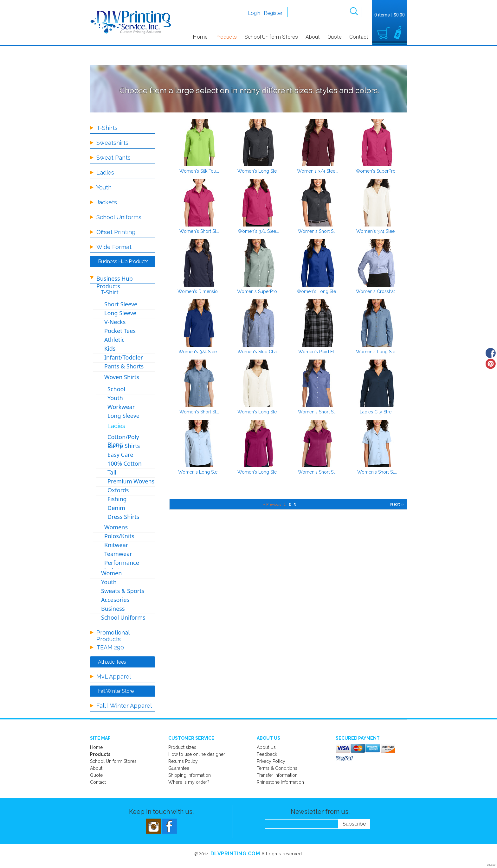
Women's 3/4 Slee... (318, 171)
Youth (104, 187)
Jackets (107, 202)
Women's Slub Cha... (258, 352)
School (116, 389)
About (313, 37)
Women (111, 573)
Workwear (121, 407)
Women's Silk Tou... (199, 171)
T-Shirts (107, 128)
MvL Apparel (114, 677)
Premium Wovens (131, 481)
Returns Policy (183, 761)
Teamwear (118, 554)
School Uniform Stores (271, 37)
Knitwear (116, 545)
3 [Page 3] (295, 504)
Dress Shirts (123, 517)
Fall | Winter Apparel (124, 706)
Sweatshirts (112, 143)
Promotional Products (113, 636)
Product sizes (182, 747)
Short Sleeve (121, 304)
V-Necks (115, 322)
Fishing (117, 499)
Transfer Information (277, 775)
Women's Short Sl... (199, 231)
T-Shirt (110, 292)
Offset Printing (116, 232)
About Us (266, 747)
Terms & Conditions (277, 768)
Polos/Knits (119, 536)
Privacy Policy (271, 761)
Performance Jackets (122, 566)
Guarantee (179, 768)
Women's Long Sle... (258, 171)
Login (254, 13)
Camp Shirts (124, 446)
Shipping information (190, 775)
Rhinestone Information (280, 782)
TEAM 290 (110, 647)
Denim (116, 508)
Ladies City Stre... (377, 412)
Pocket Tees (120, 331)
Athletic (114, 340)
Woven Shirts (122, 377)
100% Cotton (125, 463)
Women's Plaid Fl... (318, 352)
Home (200, 37)
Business (113, 609)
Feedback (267, 754)
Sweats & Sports (123, 591)
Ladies (105, 172)
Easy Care (120, 455)
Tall (112, 472)
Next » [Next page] (397, 504)
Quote (335, 37)
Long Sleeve (120, 313)
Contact (359, 37)
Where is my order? (189, 782)
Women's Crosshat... (377, 291)
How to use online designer (197, 754)
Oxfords (118, 490)
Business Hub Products (115, 282)
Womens (116, 527)
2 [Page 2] (290, 504)
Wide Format (114, 247)
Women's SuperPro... (377, 171)
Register (273, 13)
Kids (110, 348)
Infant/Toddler (124, 357)
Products (226, 37)
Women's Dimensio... (199, 291)
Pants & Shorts (124, 366)
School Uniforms (119, 217)
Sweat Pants (113, 158)
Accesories (115, 600)
